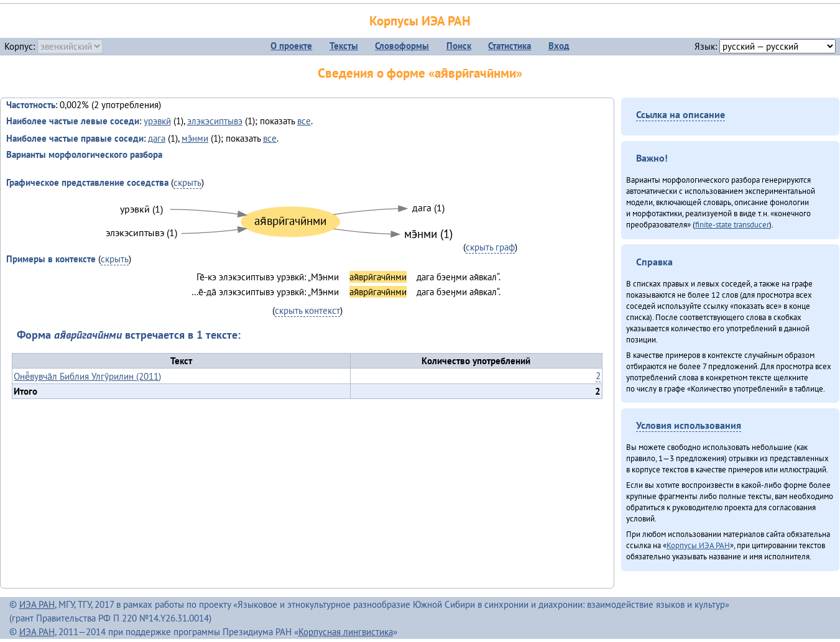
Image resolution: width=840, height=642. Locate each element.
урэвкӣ (157, 121)
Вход (559, 46)
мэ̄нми (195, 138)
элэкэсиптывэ (215, 121)
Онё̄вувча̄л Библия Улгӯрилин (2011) (87, 376)
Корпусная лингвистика (346, 632)
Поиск (459, 46)
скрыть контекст (307, 310)
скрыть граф (490, 247)
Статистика (510, 46)
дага (157, 138)
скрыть (187, 182)
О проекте (291, 46)
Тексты (344, 46)
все (304, 121)
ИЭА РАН (37, 604)
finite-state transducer (732, 224)
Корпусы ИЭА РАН (420, 21)
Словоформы (402, 46)
